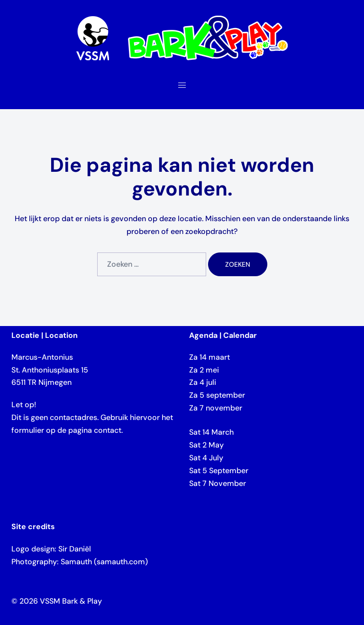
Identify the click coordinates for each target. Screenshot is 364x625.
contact (108, 430)
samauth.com (121, 562)
